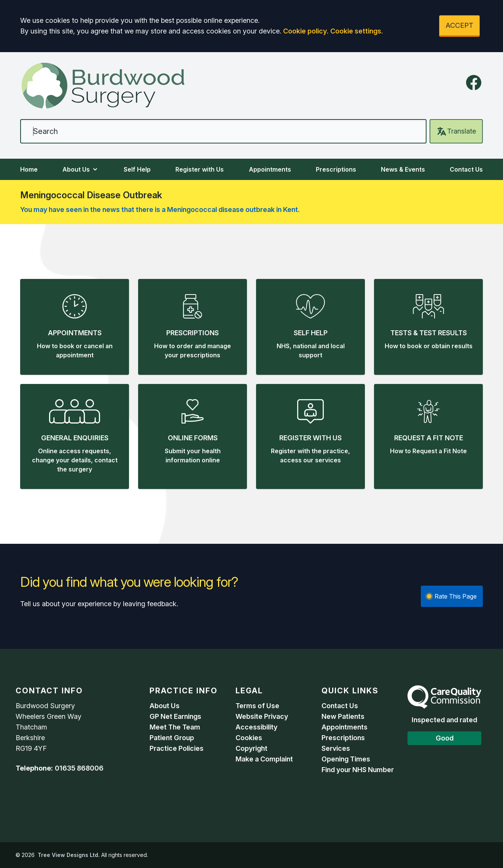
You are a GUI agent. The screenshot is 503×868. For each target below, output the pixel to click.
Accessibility (256, 727)
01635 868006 (79, 768)
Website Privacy (262, 716)
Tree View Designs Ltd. (69, 855)
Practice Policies (177, 748)
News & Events (403, 169)
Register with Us (200, 169)
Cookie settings (356, 31)
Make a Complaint (264, 759)
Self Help (137, 169)
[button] (75, 327)
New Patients (343, 716)
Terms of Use (257, 706)
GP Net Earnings (175, 716)
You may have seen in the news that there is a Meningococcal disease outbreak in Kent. (160, 209)
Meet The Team (175, 727)
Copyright (251, 748)
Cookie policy (305, 31)
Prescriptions (336, 169)
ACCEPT (459, 25)
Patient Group (172, 738)
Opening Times (346, 759)
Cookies (249, 738)
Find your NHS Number (358, 770)
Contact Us (466, 169)
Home (29, 169)
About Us (81, 169)
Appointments (270, 169)
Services (336, 748)
